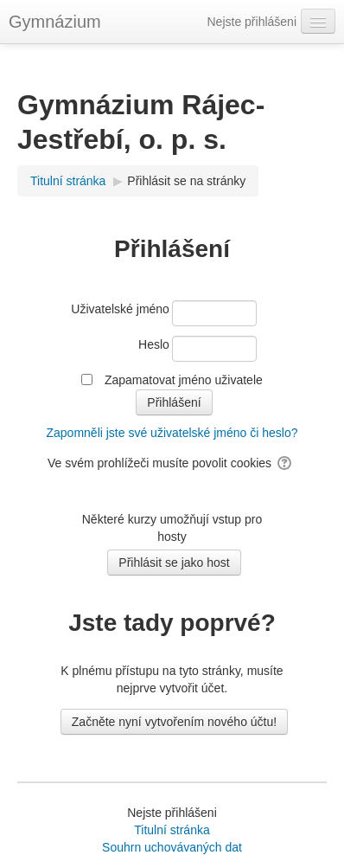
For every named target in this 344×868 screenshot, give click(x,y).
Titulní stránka (172, 830)
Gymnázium (55, 22)
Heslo (154, 344)
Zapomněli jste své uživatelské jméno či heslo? (172, 433)
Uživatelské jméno (120, 309)
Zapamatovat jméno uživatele (184, 380)
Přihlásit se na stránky (186, 181)
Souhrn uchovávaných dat (172, 847)
